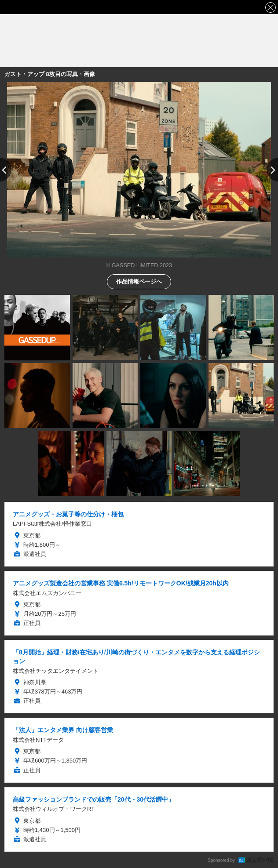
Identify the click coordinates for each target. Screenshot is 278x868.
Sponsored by (221, 860)
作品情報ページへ (139, 281)
